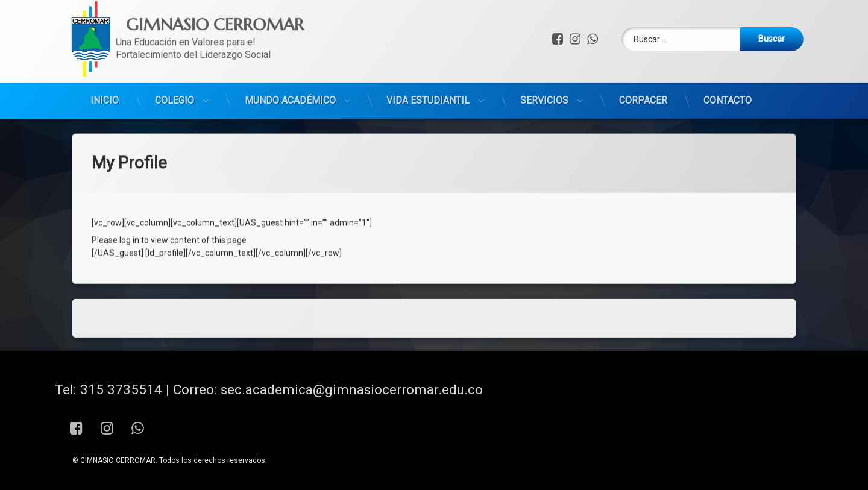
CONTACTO (728, 60)
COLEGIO (175, 60)
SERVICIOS (544, 60)
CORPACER (643, 60)
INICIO (105, 60)
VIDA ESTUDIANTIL (428, 60)
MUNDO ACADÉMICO (290, 60)
